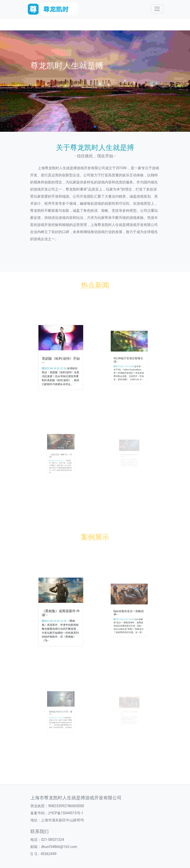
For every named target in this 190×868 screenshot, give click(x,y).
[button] (95, 127)
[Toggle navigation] (157, 9)
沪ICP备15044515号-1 (66, 813)
